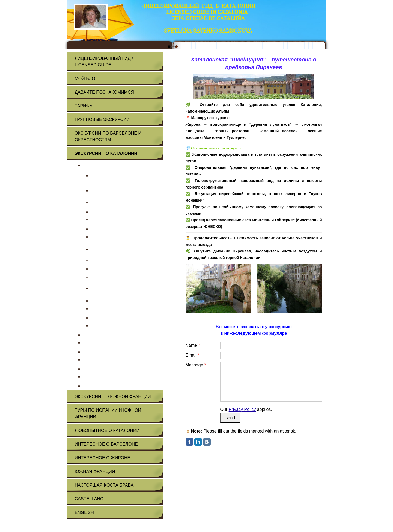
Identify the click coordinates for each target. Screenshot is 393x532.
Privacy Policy (242, 409)
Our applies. (246, 409)
